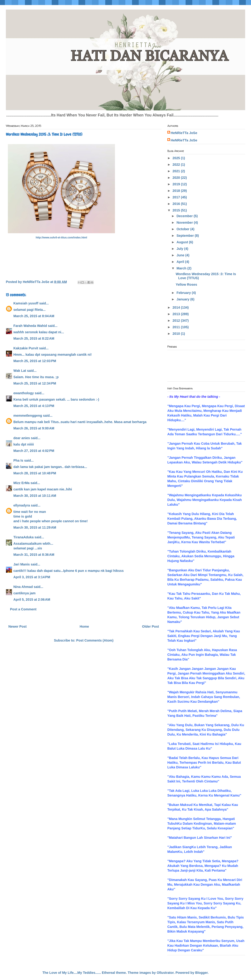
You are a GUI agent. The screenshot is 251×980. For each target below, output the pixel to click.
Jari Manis (22, 564)
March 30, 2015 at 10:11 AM (35, 496)
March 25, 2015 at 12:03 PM (35, 361)
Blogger (201, 973)
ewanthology (24, 393)
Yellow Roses (186, 284)
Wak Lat (20, 371)
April (181, 262)
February (184, 293)
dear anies (22, 438)
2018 (177, 191)
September (186, 236)
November (185, 223)
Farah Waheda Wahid (31, 326)
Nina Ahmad (23, 587)
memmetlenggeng (28, 416)
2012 (177, 321)
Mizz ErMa (22, 483)
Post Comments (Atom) (95, 640)
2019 (177, 184)
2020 (177, 178)
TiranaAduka (24, 537)
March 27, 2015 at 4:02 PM (34, 451)
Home (84, 626)
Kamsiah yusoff (26, 303)
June (181, 255)
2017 (177, 197)
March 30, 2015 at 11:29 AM (35, 527)
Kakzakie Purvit (26, 348)
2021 (177, 171)
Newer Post (17, 626)
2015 (177, 210)
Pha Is (18, 460)
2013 (177, 314)
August (183, 242)
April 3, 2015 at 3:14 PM (32, 577)
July (180, 249)
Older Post (151, 626)
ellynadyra (22, 505)
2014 (177, 307)
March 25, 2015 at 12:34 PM (35, 383)
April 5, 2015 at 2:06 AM (32, 599)
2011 (177, 327)
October (183, 229)
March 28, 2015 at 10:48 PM (35, 473)
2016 (177, 204)
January (183, 299)
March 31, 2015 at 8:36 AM (34, 555)
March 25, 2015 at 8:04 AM (34, 316)
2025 (177, 158)
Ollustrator (165, 973)
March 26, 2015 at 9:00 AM (34, 428)
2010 (177, 334)
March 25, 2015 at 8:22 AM (34, 338)
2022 (177, 165)
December (185, 216)
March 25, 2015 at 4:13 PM (34, 406)
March (182, 268)
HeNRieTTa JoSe (184, 133)
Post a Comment (23, 609)
